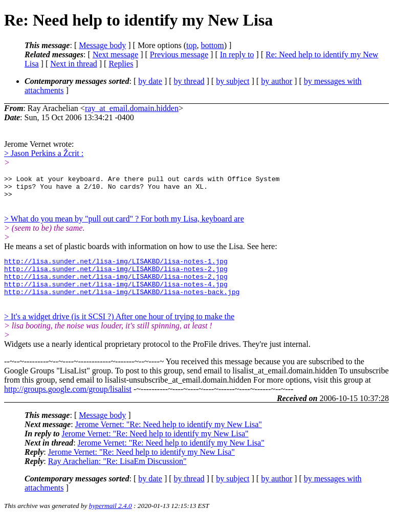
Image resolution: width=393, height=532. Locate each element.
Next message (115, 54)
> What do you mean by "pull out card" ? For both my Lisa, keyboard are (124, 223)
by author (277, 81)
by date (150, 81)
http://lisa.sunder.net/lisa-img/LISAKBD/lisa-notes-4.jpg (116, 295)
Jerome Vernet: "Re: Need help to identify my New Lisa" (169, 438)
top (191, 45)
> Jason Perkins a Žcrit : (44, 153)
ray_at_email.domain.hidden (132, 108)
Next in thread (74, 64)
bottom (212, 45)
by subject (233, 81)
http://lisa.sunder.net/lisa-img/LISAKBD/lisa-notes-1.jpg (116, 267)
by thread (189, 81)
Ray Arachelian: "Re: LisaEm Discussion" (117, 475)
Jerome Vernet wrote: (39, 144)
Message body (102, 45)
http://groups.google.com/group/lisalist (68, 403)
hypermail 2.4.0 (111, 519)
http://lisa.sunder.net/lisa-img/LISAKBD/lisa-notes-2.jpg (116, 276)
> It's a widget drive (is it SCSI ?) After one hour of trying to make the (119, 330)
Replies (121, 64)
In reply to (237, 54)
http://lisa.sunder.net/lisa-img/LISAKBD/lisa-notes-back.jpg (122, 304)
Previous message (179, 54)
